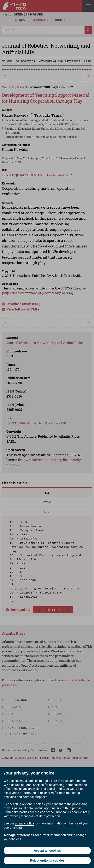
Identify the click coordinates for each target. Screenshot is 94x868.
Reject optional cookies (47, 861)
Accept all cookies (47, 851)
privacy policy (24, 823)
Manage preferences (19, 835)
